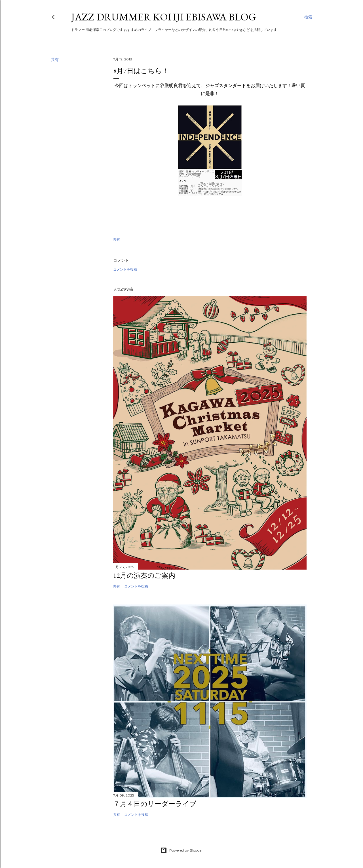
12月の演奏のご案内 (144, 575)
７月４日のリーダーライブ (155, 804)
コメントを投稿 (125, 269)
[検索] (308, 17)
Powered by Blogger (181, 850)
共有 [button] (55, 60)
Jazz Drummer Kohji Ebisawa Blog (164, 17)
